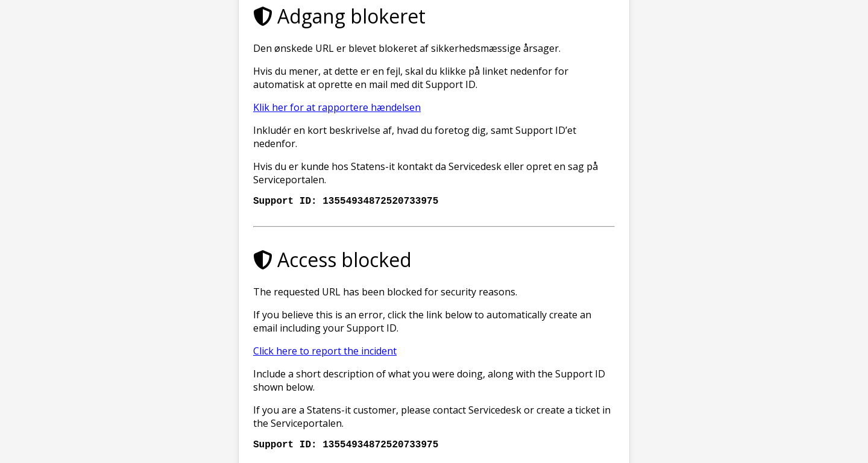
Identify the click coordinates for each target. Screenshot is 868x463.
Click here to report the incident (325, 351)
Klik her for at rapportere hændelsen (337, 105)
